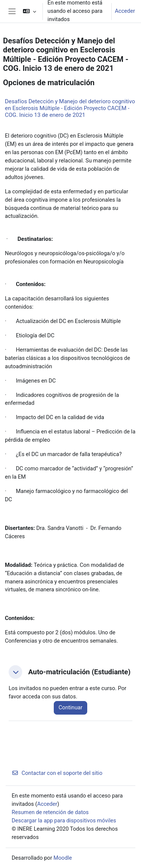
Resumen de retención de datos (50, 812)
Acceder (125, 11)
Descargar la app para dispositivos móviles (64, 821)
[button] (30, 11)
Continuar (70, 707)
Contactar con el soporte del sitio (57, 773)
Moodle (63, 858)
